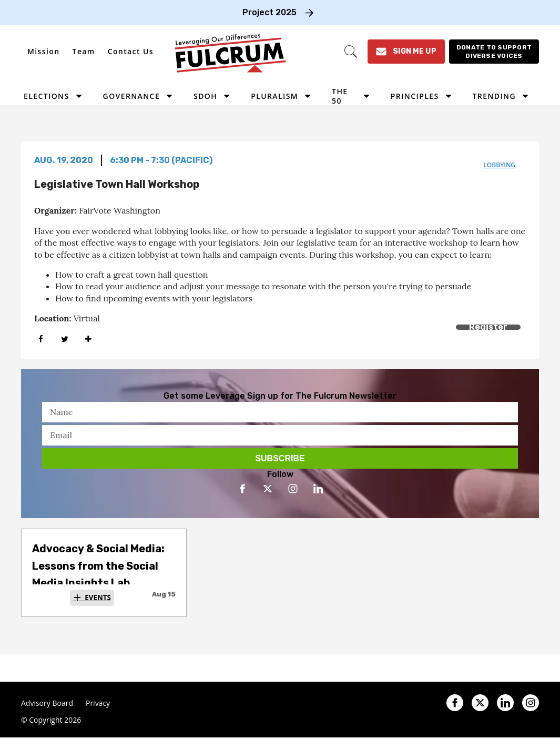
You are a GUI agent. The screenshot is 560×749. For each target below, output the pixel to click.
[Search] (351, 52)
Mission (44, 51)
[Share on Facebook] (41, 339)
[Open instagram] (293, 489)
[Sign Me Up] (406, 52)
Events (98, 598)
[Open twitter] (268, 489)
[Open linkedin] (318, 489)
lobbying (499, 165)
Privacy (98, 703)
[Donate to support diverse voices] (494, 52)
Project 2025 (269, 12)
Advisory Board (47, 703)
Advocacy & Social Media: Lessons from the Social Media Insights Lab (98, 566)
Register (488, 327)
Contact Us (131, 51)
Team (84, 51)
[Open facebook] (242, 489)
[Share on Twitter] (64, 339)
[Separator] (88, 339)
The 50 (340, 96)
